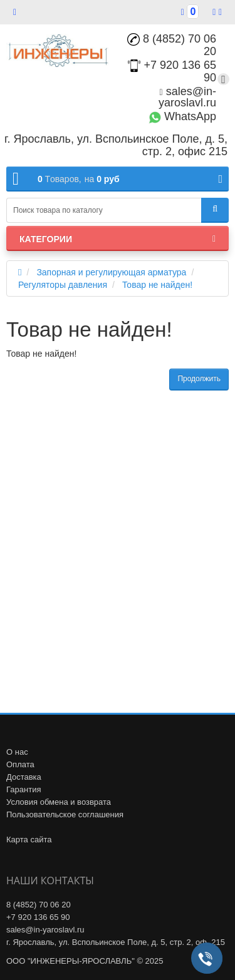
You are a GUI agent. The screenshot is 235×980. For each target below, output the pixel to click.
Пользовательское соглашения (65, 814)
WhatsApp (182, 116)
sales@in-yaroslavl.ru (187, 97)
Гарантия (23, 789)
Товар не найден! (157, 285)
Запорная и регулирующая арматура (111, 272)
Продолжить (199, 379)
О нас (17, 752)
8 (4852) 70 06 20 (172, 45)
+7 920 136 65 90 (38, 917)
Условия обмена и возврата (59, 802)
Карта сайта (29, 840)
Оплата (20, 764)
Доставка (24, 777)
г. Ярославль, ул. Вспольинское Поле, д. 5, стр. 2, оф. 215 (116, 942)
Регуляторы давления (63, 285)
